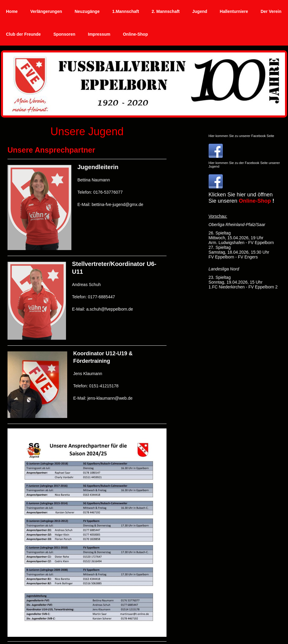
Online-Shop (255, 201)
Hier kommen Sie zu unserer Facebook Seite (241, 136)
